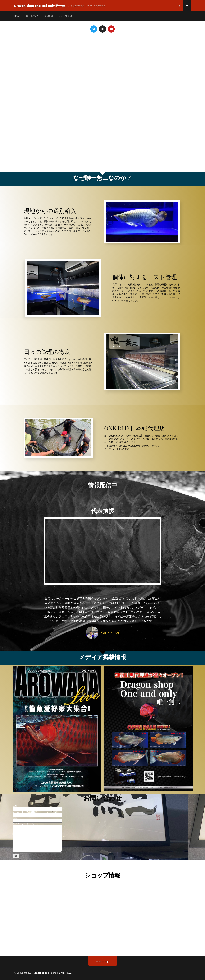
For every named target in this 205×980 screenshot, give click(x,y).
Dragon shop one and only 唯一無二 (52, 973)
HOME (18, 16)
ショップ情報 (65, 16)
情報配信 (49, 16)
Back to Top (103, 961)
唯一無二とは (33, 16)
